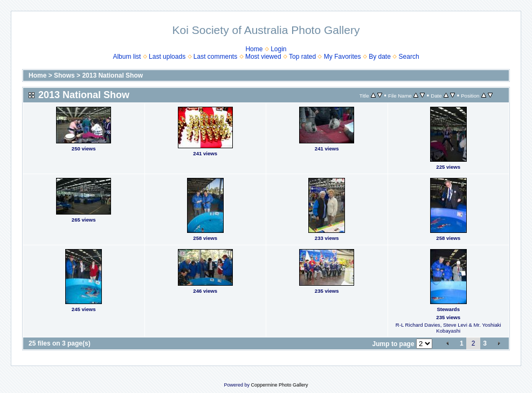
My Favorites (343, 57)
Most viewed (263, 57)
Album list (127, 57)
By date (380, 57)
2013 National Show (112, 75)
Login (278, 49)
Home (254, 49)
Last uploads (167, 57)
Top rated (302, 57)
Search (409, 57)
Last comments (215, 57)
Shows (64, 75)
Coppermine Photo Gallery (279, 385)
